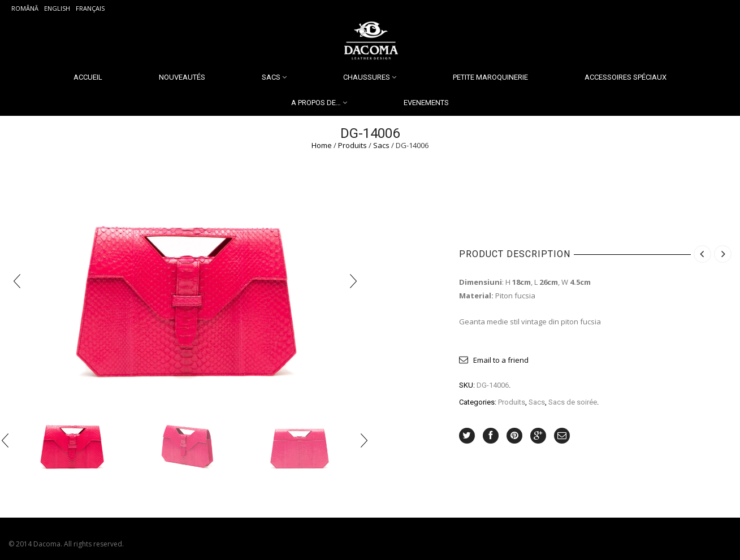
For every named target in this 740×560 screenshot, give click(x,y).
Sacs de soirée (573, 402)
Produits (352, 145)
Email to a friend (501, 360)
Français (90, 8)
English (57, 8)
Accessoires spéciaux (626, 77)
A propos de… (316, 103)
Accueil (88, 77)
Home (322, 145)
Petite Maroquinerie (490, 77)
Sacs (271, 77)
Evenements (426, 103)
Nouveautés (182, 77)
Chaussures (367, 77)
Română (25, 8)
